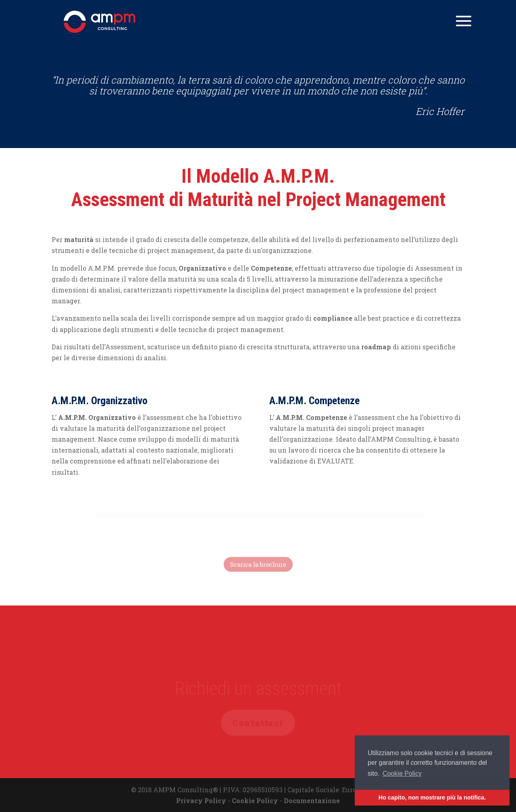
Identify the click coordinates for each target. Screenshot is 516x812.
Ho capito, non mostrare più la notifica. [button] (432, 797)
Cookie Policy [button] (402, 773)
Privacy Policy (201, 801)
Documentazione (312, 801)
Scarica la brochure (258, 565)
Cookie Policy (255, 801)
